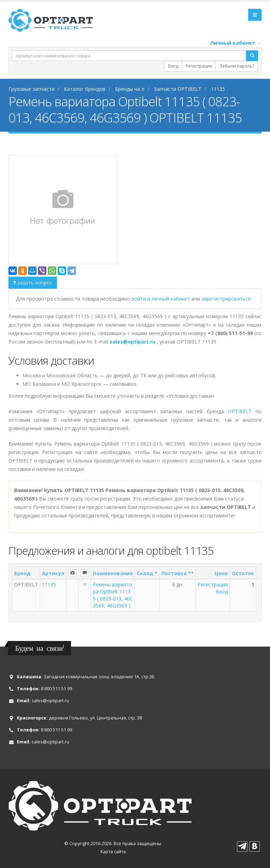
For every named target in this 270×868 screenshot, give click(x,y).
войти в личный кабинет (162, 299)
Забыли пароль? (237, 66)
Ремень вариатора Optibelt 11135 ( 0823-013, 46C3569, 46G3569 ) (113, 595)
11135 (49, 584)
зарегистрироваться (226, 299)
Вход (173, 66)
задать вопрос (33, 282)
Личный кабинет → (236, 43)
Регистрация (199, 66)
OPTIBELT (240, 411)
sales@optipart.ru (50, 701)
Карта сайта (113, 852)
